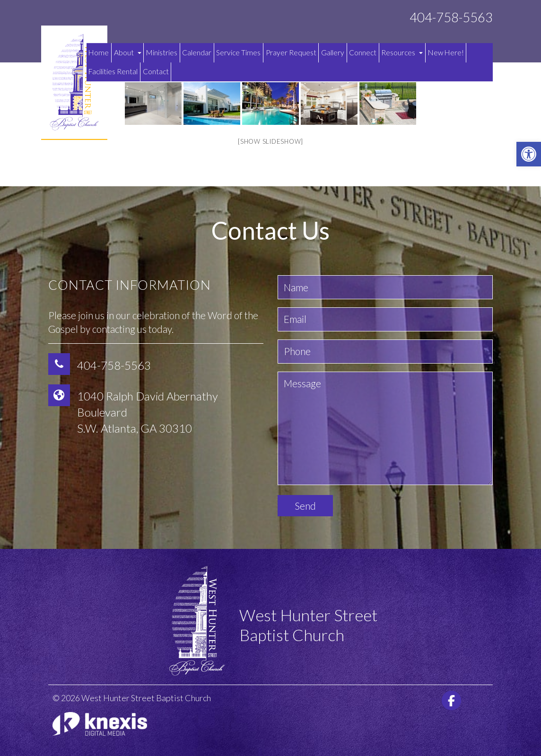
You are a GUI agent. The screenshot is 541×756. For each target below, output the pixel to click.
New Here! (446, 52)
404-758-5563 (451, 17)
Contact (156, 71)
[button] (529, 154)
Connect (363, 52)
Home (99, 52)
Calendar (197, 52)
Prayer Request (291, 52)
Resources (402, 52)
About (128, 52)
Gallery (333, 52)
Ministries (162, 52)
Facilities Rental (113, 71)
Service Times (238, 52)
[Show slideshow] (270, 141)
